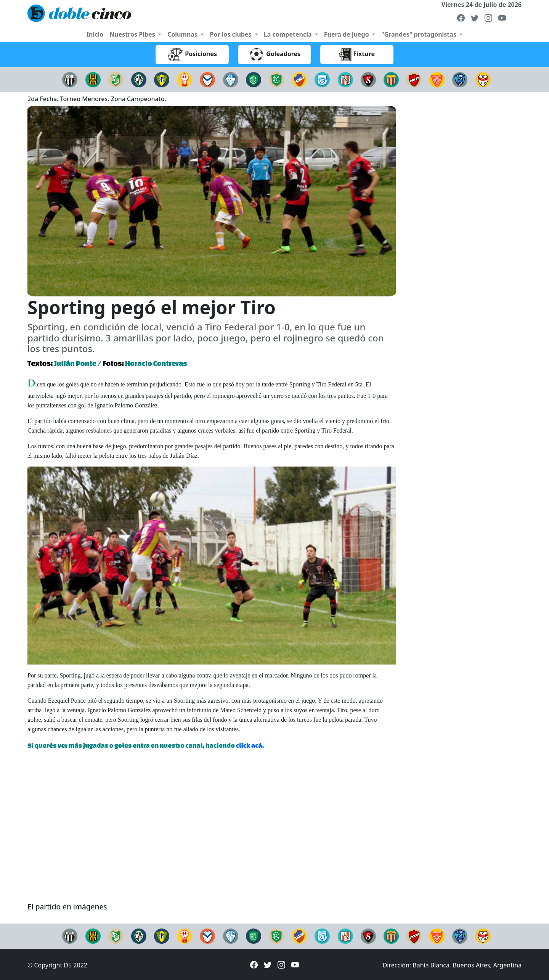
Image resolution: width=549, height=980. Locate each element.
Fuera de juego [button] (347, 34)
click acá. (250, 745)
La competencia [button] (289, 34)
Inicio (95, 34)
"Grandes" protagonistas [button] (420, 34)
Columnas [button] (183, 34)
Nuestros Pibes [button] (133, 34)
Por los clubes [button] (231, 34)
